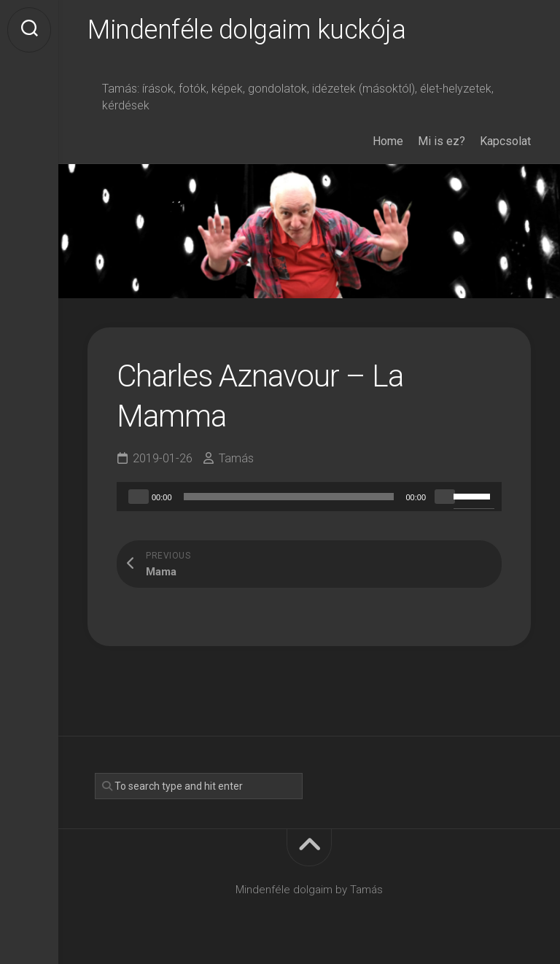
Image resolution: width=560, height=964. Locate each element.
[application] (309, 497)
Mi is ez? (442, 141)
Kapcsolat (505, 141)
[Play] (139, 497)
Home (388, 141)
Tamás (236, 458)
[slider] (289, 497)
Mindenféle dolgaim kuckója (246, 30)
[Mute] (445, 497)
